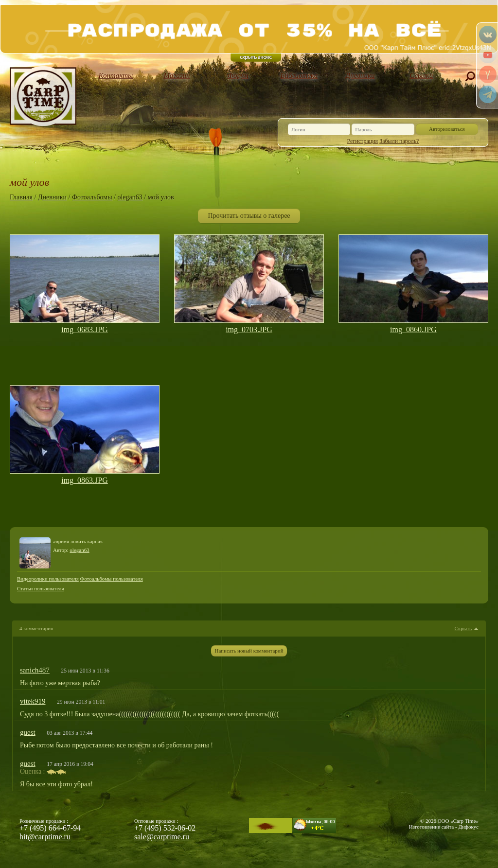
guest (28, 732)
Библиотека (299, 75)
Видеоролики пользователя (48, 579)
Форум (238, 75)
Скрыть (463, 629)
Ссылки (421, 75)
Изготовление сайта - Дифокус (444, 827)
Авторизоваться (447, 129)
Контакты (116, 75)
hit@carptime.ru (45, 837)
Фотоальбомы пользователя (112, 579)
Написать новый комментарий (249, 651)
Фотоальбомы (92, 197)
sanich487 (35, 670)
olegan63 (130, 197)
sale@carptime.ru (162, 837)
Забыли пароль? (399, 141)
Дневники (360, 75)
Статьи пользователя (41, 588)
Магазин (177, 75)
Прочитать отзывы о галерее (249, 216)
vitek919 (33, 701)
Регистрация (363, 141)
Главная (21, 197)
